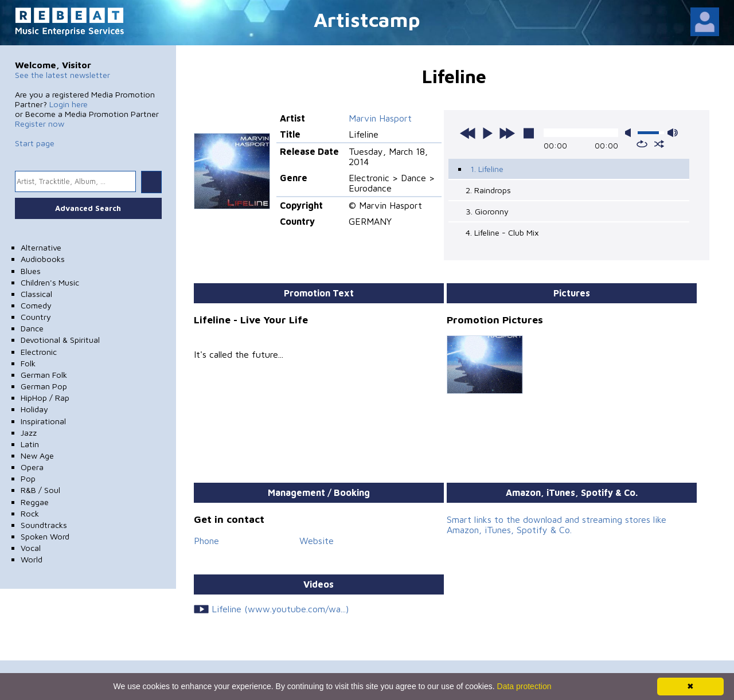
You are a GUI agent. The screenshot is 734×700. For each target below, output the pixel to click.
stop (529, 133)
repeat (642, 144)
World (32, 559)
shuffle (659, 144)
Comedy (36, 305)
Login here (69, 104)
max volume (673, 133)
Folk (28, 363)
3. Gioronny (487, 211)
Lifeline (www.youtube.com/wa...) (280, 609)
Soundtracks (44, 525)
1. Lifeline (487, 169)
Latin (30, 444)
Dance (32, 328)
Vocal (31, 548)
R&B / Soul (40, 490)
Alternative (41, 247)
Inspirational (43, 421)
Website (317, 541)
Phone (206, 541)
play (487, 133)
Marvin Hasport (380, 118)
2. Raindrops (488, 190)
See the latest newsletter (63, 75)
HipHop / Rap (45, 398)
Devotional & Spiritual (60, 340)
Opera (32, 467)
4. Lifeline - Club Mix (502, 232)
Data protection (524, 686)
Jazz (29, 433)
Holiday (34, 409)
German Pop (44, 386)
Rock (30, 513)
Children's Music (50, 282)
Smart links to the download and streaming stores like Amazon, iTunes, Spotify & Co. (557, 525)
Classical (36, 294)
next (507, 133)
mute (630, 133)
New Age (37, 455)
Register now (40, 124)
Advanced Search (88, 208)
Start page (35, 143)
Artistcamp (367, 19)
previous (468, 133)
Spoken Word (45, 536)
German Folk (44, 375)
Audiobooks (43, 259)
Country (36, 317)
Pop (28, 478)
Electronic (39, 352)
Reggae (35, 502)
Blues (31, 271)
